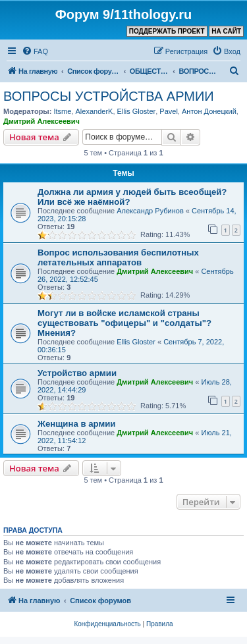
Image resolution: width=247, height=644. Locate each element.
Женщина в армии (76, 424)
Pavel (169, 111)
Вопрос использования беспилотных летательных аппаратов (118, 257)
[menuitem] (35, 51)
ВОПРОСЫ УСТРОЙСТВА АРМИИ (109, 96)
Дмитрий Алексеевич (41, 121)
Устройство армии (77, 373)
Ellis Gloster (137, 111)
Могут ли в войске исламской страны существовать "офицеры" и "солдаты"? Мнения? (124, 323)
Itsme (62, 111)
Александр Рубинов (150, 211)
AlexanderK (95, 111)
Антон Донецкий (209, 111)
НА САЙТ (226, 31)
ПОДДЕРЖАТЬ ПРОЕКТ (167, 31)
